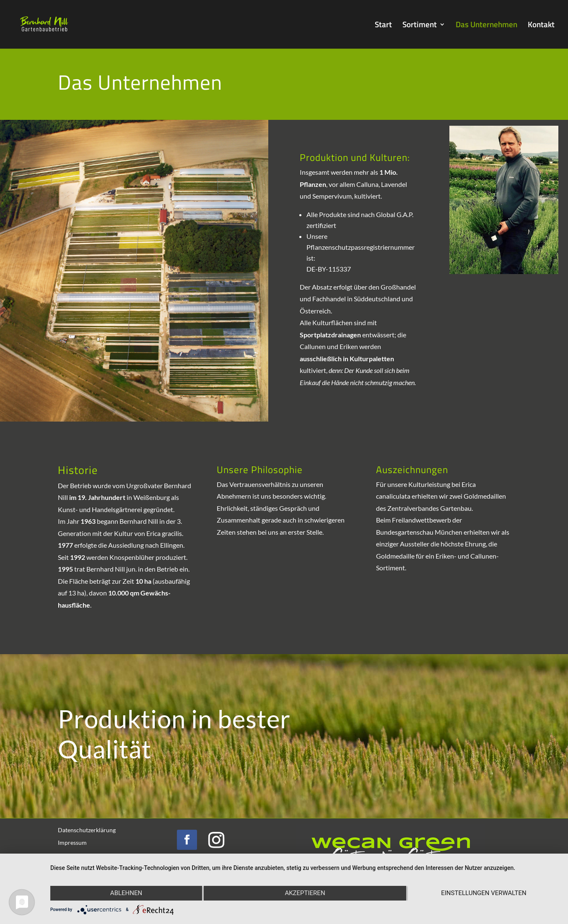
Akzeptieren (305, 893)
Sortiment (420, 26)
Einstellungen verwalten (484, 893)
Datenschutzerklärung (87, 830)
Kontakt (541, 26)
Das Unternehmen (486, 26)
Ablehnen (126, 893)
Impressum (72, 843)
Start (383, 26)
